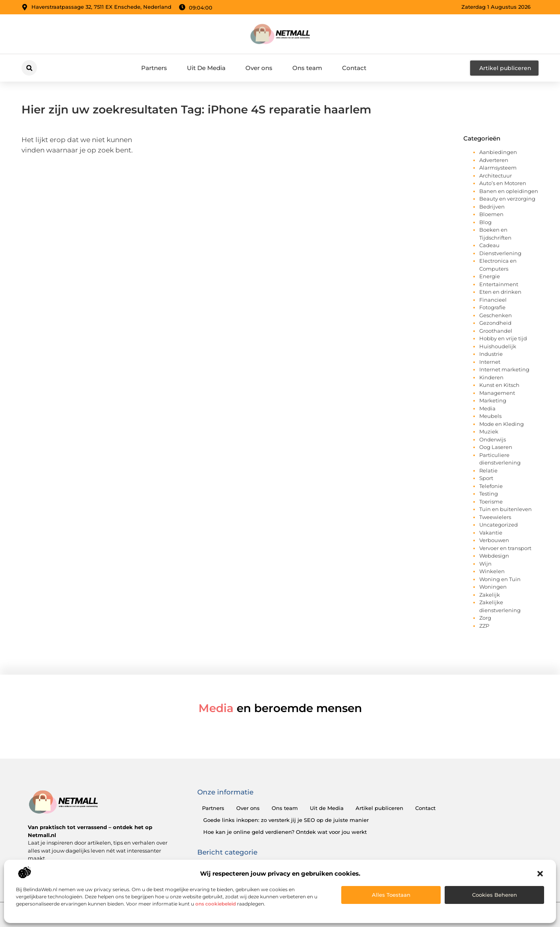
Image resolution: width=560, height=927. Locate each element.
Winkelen (492, 571)
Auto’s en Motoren (503, 183)
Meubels (490, 416)
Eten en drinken (500, 292)
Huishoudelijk (498, 346)
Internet (490, 362)
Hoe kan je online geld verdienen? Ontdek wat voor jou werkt (285, 832)
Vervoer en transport (505, 548)
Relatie (488, 470)
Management (497, 393)
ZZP (484, 626)
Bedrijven (492, 207)
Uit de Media (327, 808)
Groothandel (496, 331)
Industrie (491, 354)
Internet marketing (504, 369)
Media (487, 408)
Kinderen (491, 377)
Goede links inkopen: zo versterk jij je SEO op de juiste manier (286, 820)
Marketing (493, 400)
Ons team (307, 68)
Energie (490, 276)
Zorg (485, 618)
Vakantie (491, 533)
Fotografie (492, 307)
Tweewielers (495, 517)
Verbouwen (494, 540)
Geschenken (496, 315)
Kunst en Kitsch (499, 385)
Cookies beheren (495, 895)
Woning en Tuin (500, 579)
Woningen (493, 587)
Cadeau (489, 245)
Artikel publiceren (379, 808)
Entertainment (499, 284)
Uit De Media (206, 68)
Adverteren (494, 160)
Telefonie (491, 486)
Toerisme (491, 502)
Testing (489, 494)
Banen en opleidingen (509, 191)
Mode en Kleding (502, 424)
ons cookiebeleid (216, 904)
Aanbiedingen (498, 152)
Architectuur (496, 176)
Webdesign (494, 556)
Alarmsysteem (498, 168)
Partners (154, 68)
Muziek (489, 431)
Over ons (259, 68)
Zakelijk (490, 595)
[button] (540, 874)
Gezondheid (495, 323)
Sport (486, 478)
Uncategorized (499, 525)
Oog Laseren (496, 447)
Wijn (485, 564)
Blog (485, 222)
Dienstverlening (500, 253)
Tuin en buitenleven (506, 509)
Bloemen (491, 214)
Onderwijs (493, 439)
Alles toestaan (391, 895)
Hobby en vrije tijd (503, 338)
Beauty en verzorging (507, 199)
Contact (354, 68)
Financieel (493, 300)
